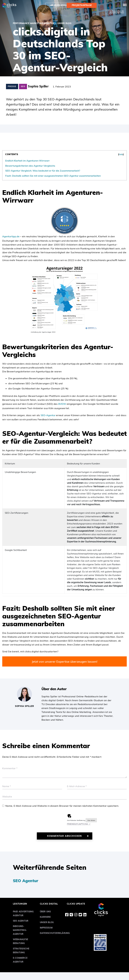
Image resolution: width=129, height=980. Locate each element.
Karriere (45, 917)
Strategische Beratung (21, 951)
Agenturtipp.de (11, 236)
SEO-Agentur (48, 415)
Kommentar (10, 768)
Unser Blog (47, 922)
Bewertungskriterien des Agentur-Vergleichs (30, 166)
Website (7, 797)
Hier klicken (91, 820)
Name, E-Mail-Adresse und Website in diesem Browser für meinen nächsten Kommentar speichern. (62, 806)
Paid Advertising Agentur (23, 914)
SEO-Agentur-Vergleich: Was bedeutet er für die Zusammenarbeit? (43, 171)
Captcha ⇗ (79, 824)
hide (121, 154)
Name (7, 786)
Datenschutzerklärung (55, 933)
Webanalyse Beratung (21, 941)
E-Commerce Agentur (20, 960)
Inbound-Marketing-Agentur (20, 930)
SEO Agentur (26, 881)
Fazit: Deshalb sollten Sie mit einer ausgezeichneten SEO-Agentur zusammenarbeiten (53, 176)
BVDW (62, 404)
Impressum (46, 928)
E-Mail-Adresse (77, 786)
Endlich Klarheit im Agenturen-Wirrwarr (27, 161)
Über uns (45, 912)
